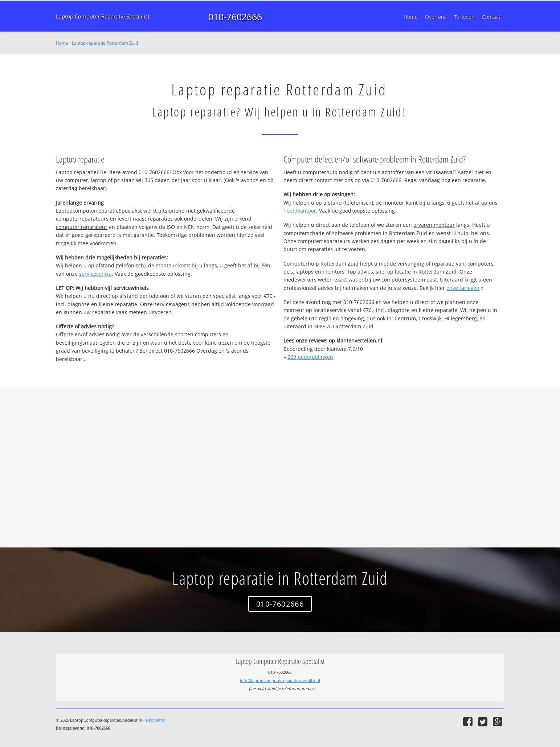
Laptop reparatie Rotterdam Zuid (105, 43)
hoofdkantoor (300, 211)
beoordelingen (310, 357)
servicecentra (95, 274)
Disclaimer (156, 720)
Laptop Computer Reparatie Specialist (103, 17)
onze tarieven (463, 288)
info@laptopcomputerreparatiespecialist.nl (280, 680)
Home (62, 43)
